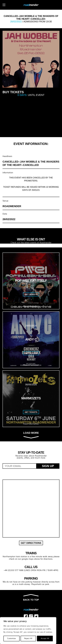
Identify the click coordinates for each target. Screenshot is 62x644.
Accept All (45, 638)
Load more (31, 435)
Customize (11, 638)
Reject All (28, 638)
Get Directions (31, 543)
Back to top (31, 598)
